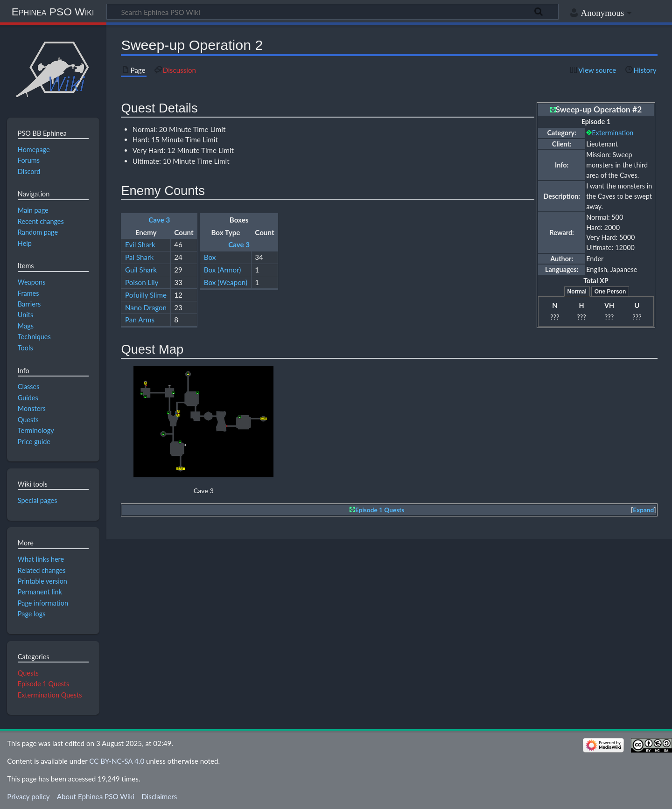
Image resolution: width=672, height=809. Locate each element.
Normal (577, 292)
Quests (28, 673)
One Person (610, 292)
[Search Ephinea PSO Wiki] (332, 12)
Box (210, 257)
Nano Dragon (146, 307)
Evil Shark (140, 244)
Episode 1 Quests (380, 510)
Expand (643, 510)
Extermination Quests (50, 695)
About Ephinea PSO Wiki (96, 796)
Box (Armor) (223, 270)
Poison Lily (142, 282)
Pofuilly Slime (146, 295)
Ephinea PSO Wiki (53, 12)
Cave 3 (159, 220)
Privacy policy (28, 796)
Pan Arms (140, 320)
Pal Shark (139, 257)
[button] (644, 510)
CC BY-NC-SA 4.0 (117, 761)
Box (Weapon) (226, 282)
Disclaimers (159, 796)
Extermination (612, 133)
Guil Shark (141, 270)
